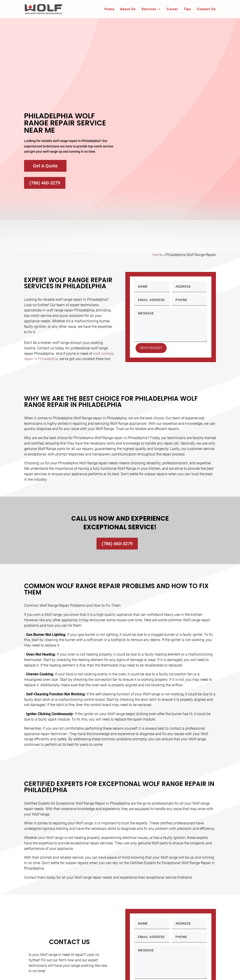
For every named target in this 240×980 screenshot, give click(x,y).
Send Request (152, 348)
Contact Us (206, 9)
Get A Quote (45, 166)
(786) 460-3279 (45, 183)
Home (109, 9)
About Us (128, 9)
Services (149, 9)
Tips (187, 9)
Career (172, 9)
